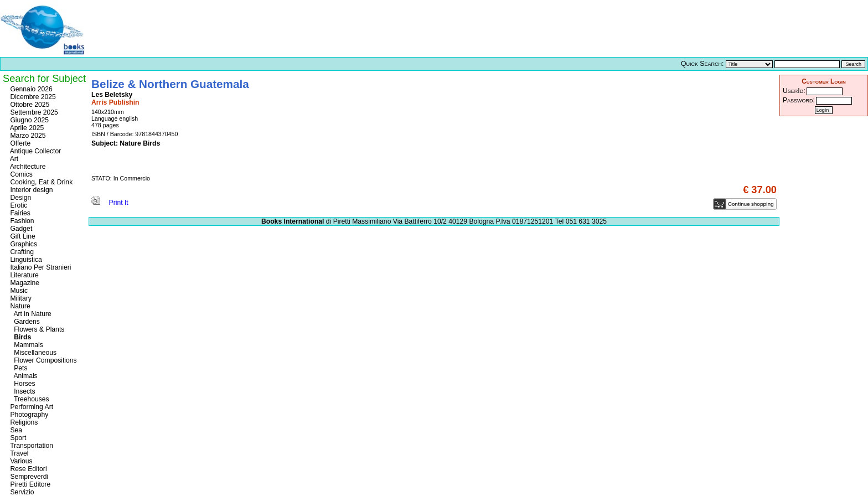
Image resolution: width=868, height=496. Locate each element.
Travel (18, 453)
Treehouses (29, 399)
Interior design (30, 190)
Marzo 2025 (27, 136)
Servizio (21, 492)
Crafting (21, 252)
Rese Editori (28, 469)
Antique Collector (35, 151)
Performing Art (31, 407)
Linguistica (25, 260)
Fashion (21, 221)
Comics (20, 174)
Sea (15, 430)
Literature (24, 275)
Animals (23, 376)
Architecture (27, 167)
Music (18, 291)
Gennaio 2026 (30, 89)
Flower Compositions (43, 360)
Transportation (31, 446)
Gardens (24, 322)
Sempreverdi (28, 477)
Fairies (19, 213)
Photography (28, 415)
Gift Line (22, 236)
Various (20, 461)
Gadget (20, 229)
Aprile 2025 (26, 128)
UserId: (794, 91)
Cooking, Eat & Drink (40, 182)
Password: (799, 100)
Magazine (24, 283)
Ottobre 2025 (29, 105)
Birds (20, 337)
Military (20, 298)
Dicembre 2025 (32, 97)
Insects (22, 391)
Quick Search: (702, 64)
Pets (18, 368)
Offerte (19, 143)
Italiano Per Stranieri (40, 267)
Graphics (23, 244)
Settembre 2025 (33, 112)
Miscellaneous (32, 353)
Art (13, 159)
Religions (23, 422)
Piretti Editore (29, 484)
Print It (110, 203)
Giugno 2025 (29, 120)
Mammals (26, 345)
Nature (19, 306)
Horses (22, 384)
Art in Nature (30, 314)
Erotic (18, 205)
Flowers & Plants (36, 329)
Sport (17, 438)
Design (20, 198)
